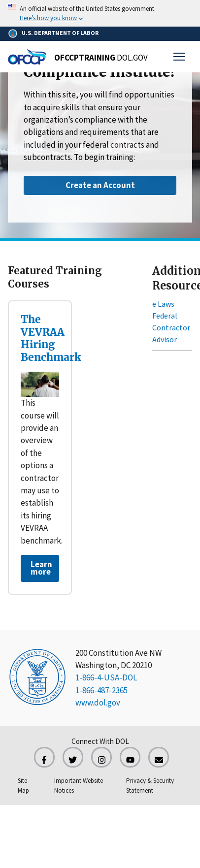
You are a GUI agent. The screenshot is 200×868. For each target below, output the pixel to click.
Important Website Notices (79, 786)
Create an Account (100, 185)
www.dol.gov (98, 703)
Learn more (41, 568)
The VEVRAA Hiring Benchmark (51, 338)
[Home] (78, 57)
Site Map (23, 786)
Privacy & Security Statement (150, 786)
